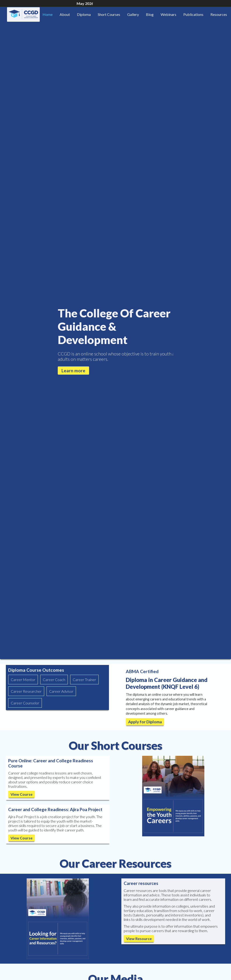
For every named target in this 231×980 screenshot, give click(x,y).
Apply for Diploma (145, 722)
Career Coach (54, 680)
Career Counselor (25, 703)
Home (48, 14)
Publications (193, 14)
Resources (219, 14)
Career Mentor (23, 680)
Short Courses (109, 14)
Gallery (133, 14)
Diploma (84, 14)
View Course (22, 794)
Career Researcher (26, 691)
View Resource (139, 939)
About (65, 14)
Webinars (168, 14)
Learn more (73, 371)
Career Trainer (84, 680)
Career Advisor (61, 691)
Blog (150, 14)
